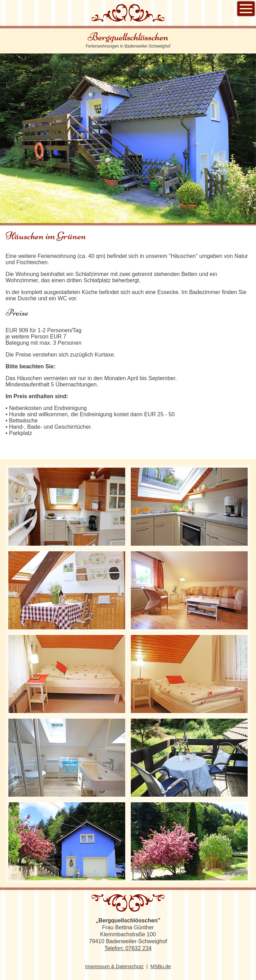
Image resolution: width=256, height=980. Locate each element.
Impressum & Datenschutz (114, 966)
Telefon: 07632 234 (128, 948)
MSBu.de (161, 966)
